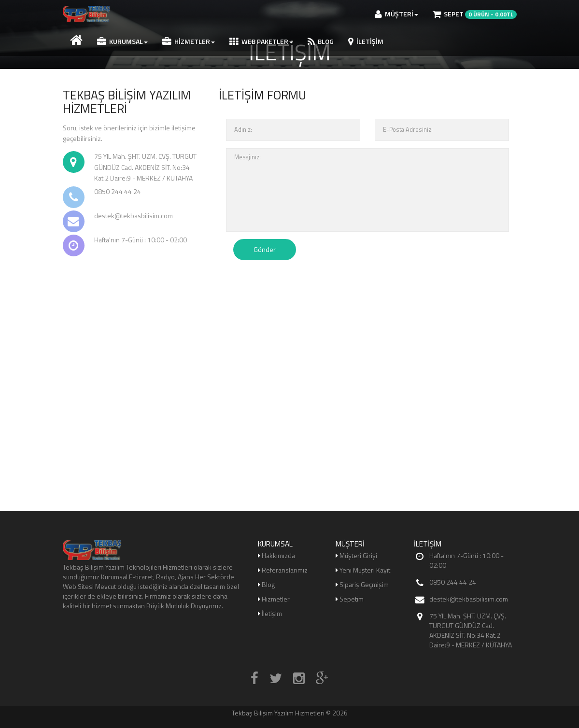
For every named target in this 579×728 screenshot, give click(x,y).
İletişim (366, 41)
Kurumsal (122, 41)
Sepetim (352, 599)
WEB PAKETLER (261, 41)
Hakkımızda (278, 555)
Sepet (475, 14)
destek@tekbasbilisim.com (469, 599)
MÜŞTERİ (396, 14)
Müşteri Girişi (358, 555)
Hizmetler (189, 41)
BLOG (321, 41)
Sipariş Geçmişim (364, 584)
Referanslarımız (285, 570)
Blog (268, 584)
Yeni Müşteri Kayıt (365, 570)
